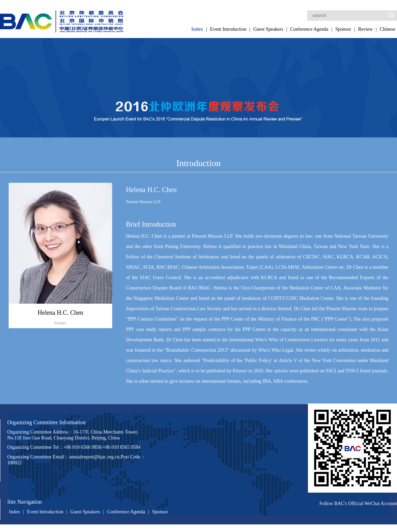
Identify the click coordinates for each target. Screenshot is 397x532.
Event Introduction (228, 29)
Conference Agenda (309, 29)
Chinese (388, 29)
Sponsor (343, 29)
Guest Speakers (268, 29)
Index (197, 29)
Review (365, 29)
